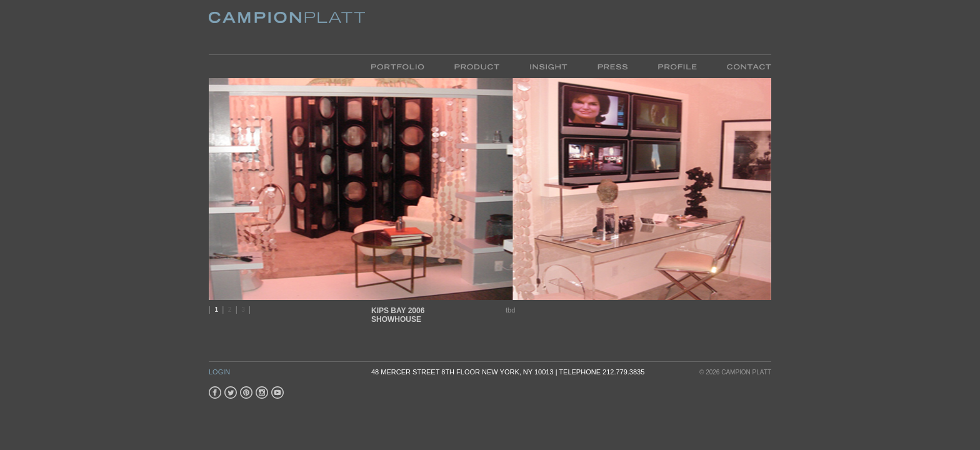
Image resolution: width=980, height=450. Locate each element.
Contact (742, 66)
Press (612, 66)
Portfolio (405, 66)
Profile (677, 66)
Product (477, 66)
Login (219, 372)
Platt (287, 27)
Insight (548, 66)
